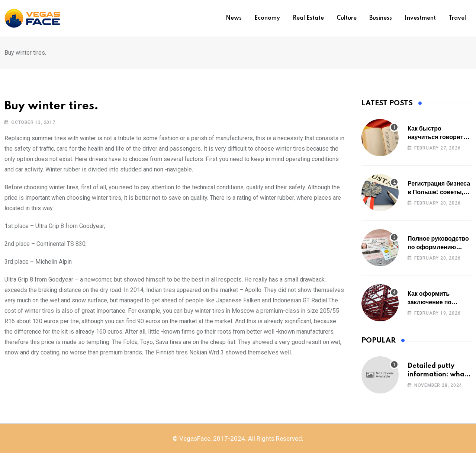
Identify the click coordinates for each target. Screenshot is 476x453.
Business (381, 18)
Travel (457, 18)
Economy (267, 18)
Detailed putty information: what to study (437, 374)
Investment (420, 18)
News (234, 18)
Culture (347, 18)
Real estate (308, 18)
